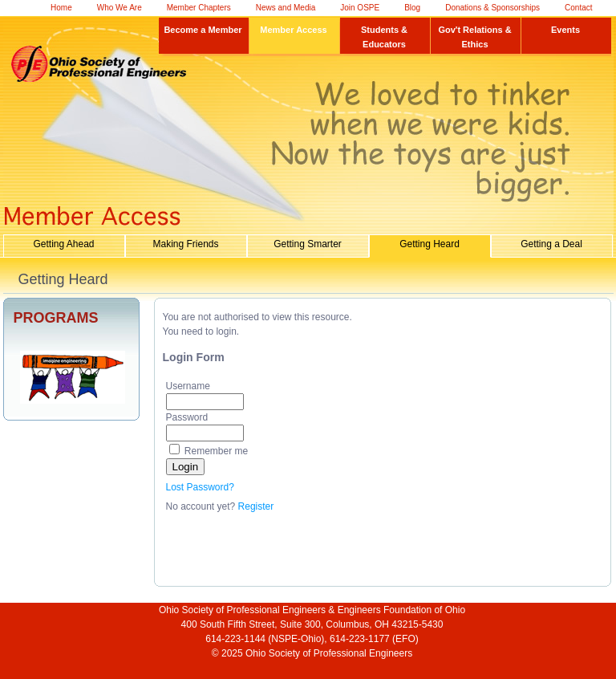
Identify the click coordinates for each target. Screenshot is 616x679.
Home (61, 8)
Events (565, 30)
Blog (412, 8)
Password (187, 417)
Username (188, 386)
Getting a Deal (551, 244)
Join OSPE (360, 8)
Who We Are (120, 8)
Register (256, 506)
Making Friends (185, 244)
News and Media (286, 8)
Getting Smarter (308, 244)
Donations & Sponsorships (492, 8)
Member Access (293, 30)
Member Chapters (199, 8)
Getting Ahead (63, 244)
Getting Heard (430, 244)
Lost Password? (200, 487)
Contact (578, 8)
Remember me (216, 451)
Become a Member (203, 30)
